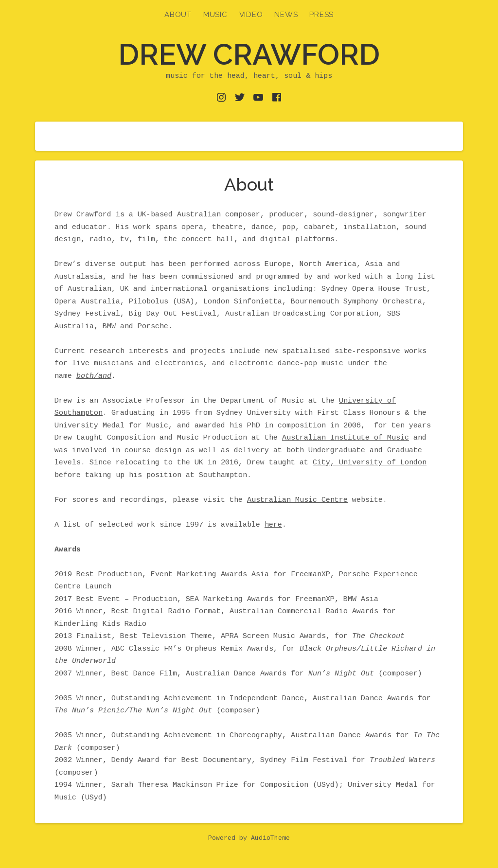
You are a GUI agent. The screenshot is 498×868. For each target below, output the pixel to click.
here (273, 525)
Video (251, 15)
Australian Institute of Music (346, 438)
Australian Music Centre (297, 500)
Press (321, 15)
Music (215, 15)
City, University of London (370, 463)
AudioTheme (270, 838)
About (178, 15)
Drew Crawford (249, 54)
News (286, 15)
